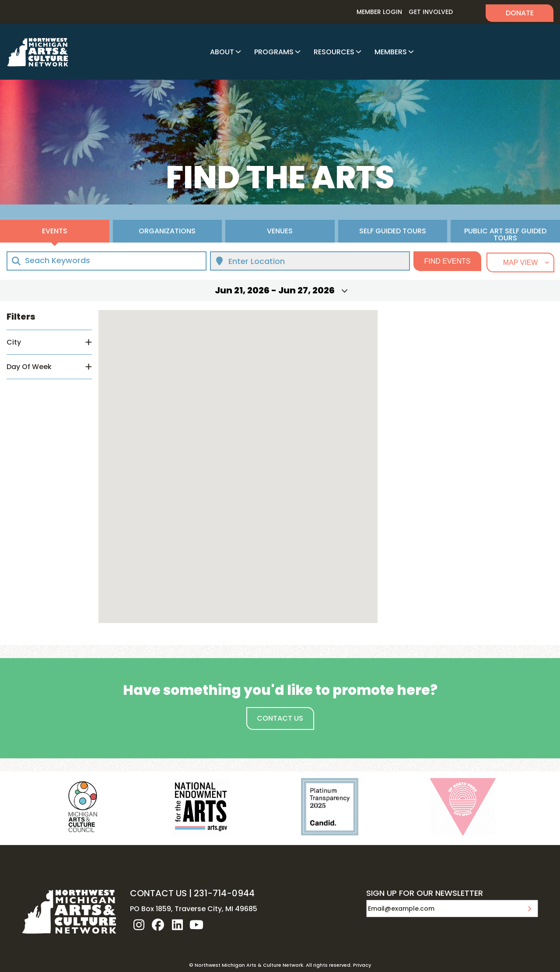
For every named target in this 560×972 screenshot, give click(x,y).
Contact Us (280, 718)
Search (469, 12)
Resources (334, 52)
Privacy (362, 965)
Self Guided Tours (393, 231)
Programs (274, 52)
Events (55, 231)
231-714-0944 (224, 893)
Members (391, 52)
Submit (529, 909)
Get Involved (431, 12)
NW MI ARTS (38, 52)
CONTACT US (158, 893)
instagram (139, 925)
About (222, 52)
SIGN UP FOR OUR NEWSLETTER (425, 894)
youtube (196, 925)
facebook (158, 925)
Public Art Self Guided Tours (505, 234)
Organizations (167, 231)
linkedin (177, 925)
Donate (520, 13)
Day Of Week (29, 367)
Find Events (448, 261)
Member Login (379, 12)
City (14, 342)
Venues (280, 231)
